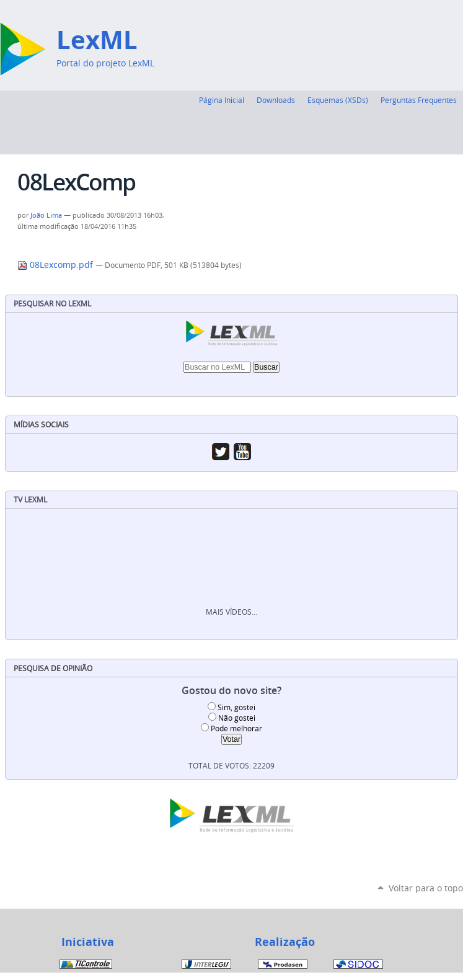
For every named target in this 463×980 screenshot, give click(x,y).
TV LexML (30, 500)
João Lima (46, 215)
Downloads (276, 100)
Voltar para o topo (426, 888)
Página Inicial (222, 100)
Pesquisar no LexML (52, 304)
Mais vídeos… (232, 612)
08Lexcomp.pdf (56, 265)
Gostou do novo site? (232, 691)
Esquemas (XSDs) (338, 100)
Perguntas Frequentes (419, 100)
